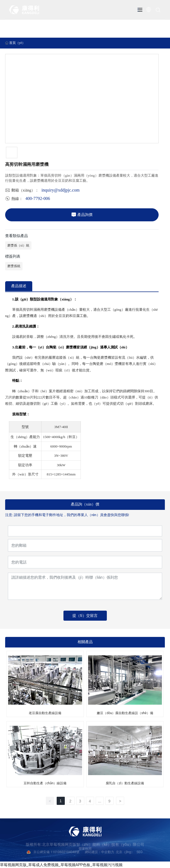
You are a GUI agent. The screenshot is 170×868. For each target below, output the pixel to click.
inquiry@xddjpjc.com (61, 190)
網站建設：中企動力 (100, 852)
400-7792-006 (38, 198)
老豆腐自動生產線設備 (45, 713)
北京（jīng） (125, 852)
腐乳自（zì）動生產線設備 (125, 783)
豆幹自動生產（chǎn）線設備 (45, 783)
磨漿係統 (14, 266)
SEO (140, 852)
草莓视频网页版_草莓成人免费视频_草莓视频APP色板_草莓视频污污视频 (61, 865)
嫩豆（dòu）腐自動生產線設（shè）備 (125, 713)
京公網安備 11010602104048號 (59, 852)
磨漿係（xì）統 (18, 245)
